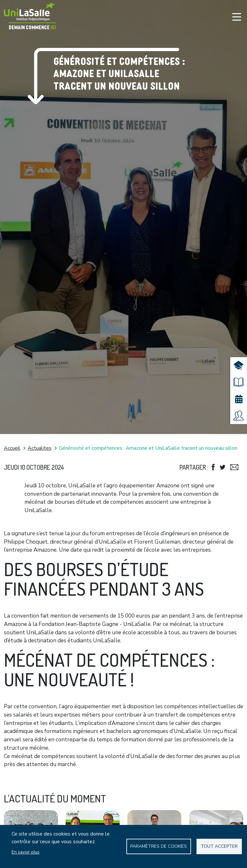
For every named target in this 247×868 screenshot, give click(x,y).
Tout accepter (219, 846)
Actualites (40, 448)
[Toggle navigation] (237, 17)
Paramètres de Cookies (159, 846)
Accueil (12, 448)
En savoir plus (26, 852)
